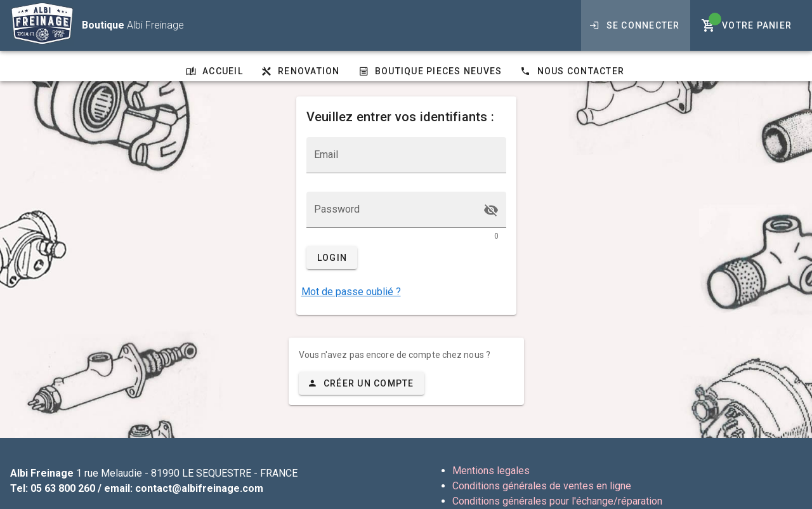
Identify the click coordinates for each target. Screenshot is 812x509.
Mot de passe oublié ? (351, 292)
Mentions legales (491, 471)
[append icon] (491, 210)
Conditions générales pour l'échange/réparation (557, 501)
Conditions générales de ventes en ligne (542, 486)
